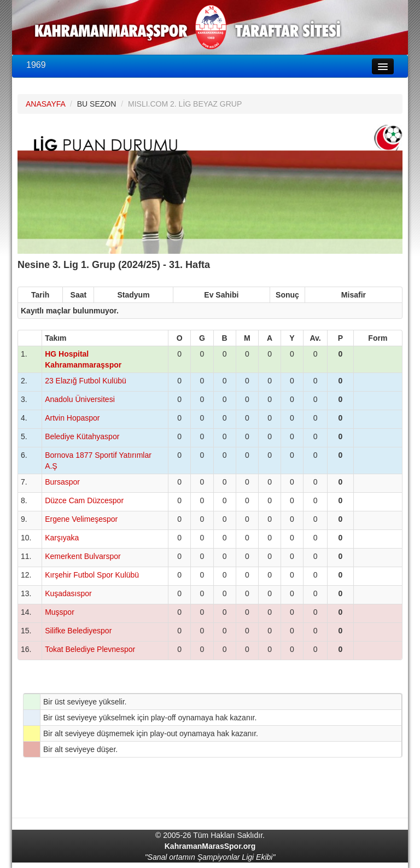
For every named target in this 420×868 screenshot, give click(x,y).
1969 (36, 65)
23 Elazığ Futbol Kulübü (86, 381)
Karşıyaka (62, 538)
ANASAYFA (45, 104)
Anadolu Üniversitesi (80, 399)
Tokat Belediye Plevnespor (90, 649)
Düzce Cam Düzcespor (84, 500)
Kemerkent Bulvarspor (83, 556)
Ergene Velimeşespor (81, 519)
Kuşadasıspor (68, 593)
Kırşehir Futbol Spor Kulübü (92, 575)
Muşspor (60, 612)
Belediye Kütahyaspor (82, 436)
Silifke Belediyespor (78, 631)
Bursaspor (62, 482)
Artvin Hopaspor (72, 418)
